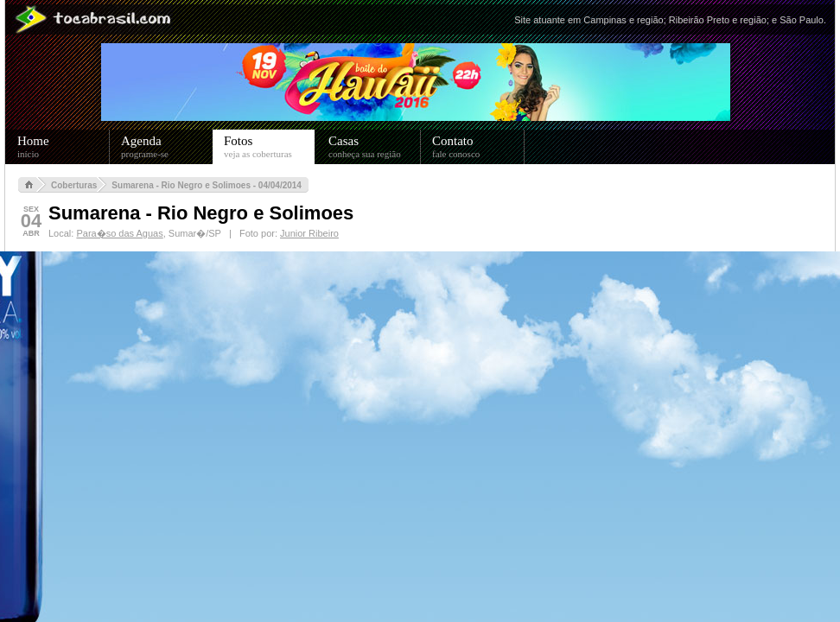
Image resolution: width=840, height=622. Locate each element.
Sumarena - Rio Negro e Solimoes (201, 213)
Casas (375, 147)
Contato (478, 147)
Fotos (269, 147)
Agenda (167, 147)
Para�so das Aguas (119, 233)
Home (64, 147)
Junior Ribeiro (309, 233)
